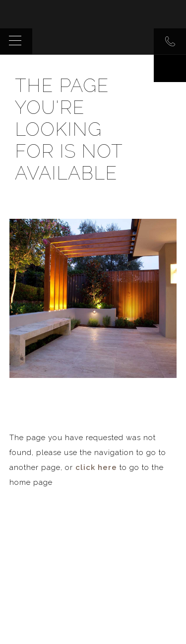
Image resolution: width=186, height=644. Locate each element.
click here (96, 467)
